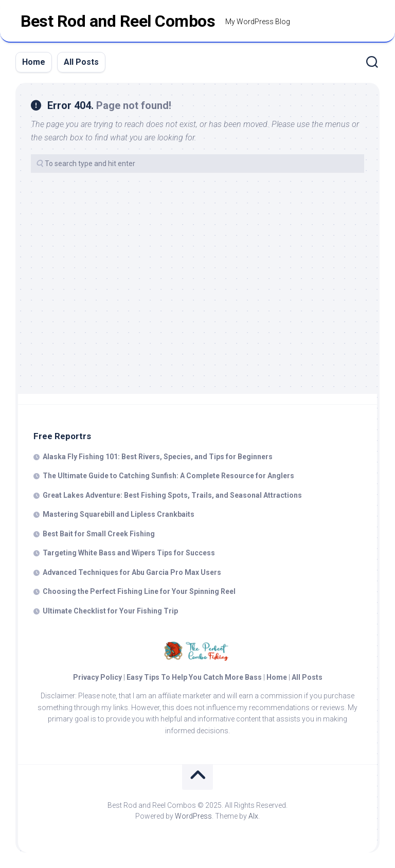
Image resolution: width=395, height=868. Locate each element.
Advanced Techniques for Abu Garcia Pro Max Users (132, 572)
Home (34, 62)
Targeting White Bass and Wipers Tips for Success (129, 553)
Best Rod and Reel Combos (118, 21)
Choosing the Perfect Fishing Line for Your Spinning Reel (139, 591)
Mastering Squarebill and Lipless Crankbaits (119, 514)
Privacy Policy (97, 677)
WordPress (193, 816)
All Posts (81, 62)
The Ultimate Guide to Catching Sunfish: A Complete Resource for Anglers (168, 476)
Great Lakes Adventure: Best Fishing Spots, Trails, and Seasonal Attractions (172, 495)
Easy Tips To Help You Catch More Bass (194, 677)
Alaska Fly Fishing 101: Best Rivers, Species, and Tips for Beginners (158, 457)
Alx (253, 816)
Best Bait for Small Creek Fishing (99, 534)
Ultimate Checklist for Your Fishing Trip (110, 611)
